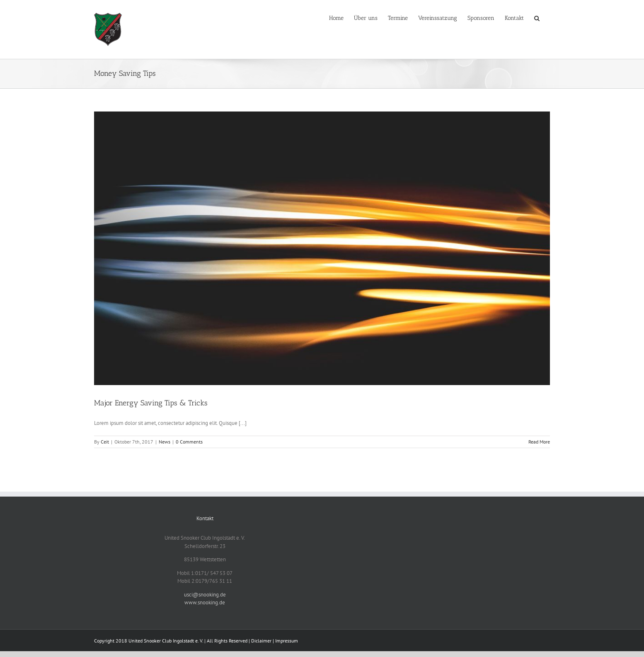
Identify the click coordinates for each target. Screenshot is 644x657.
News (165, 442)
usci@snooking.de (205, 595)
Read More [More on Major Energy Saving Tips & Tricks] (539, 442)
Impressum (287, 641)
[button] (537, 17)
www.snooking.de (205, 602)
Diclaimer (261, 641)
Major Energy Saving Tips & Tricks (151, 403)
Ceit (105, 442)
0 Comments (189, 442)
